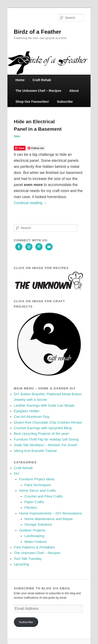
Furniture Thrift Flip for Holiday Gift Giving (46, 439)
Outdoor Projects (32, 530)
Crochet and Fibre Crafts (44, 496)
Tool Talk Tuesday (28, 559)
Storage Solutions (38, 524)
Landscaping (34, 536)
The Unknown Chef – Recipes (38, 91)
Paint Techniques (38, 485)
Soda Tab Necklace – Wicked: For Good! (45, 445)
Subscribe (65, 102)
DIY (17, 473)
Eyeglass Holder (27, 411)
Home (20, 80)
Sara (17, 136)
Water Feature (35, 542)
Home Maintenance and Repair (49, 519)
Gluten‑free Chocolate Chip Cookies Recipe (48, 422)
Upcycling (21, 564)
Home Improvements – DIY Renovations (50, 513)
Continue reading (30, 203)
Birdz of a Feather (38, 32)
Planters (31, 507)
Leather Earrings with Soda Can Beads (44, 405)
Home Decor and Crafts (37, 490)
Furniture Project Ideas (37, 479)
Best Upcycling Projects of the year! (42, 433)
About (74, 91)
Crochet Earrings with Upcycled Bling (43, 428)
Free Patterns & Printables (34, 547)
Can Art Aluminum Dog (32, 417)
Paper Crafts (34, 502)
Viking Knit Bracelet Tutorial (35, 451)
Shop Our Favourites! (32, 102)
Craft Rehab (42, 80)
